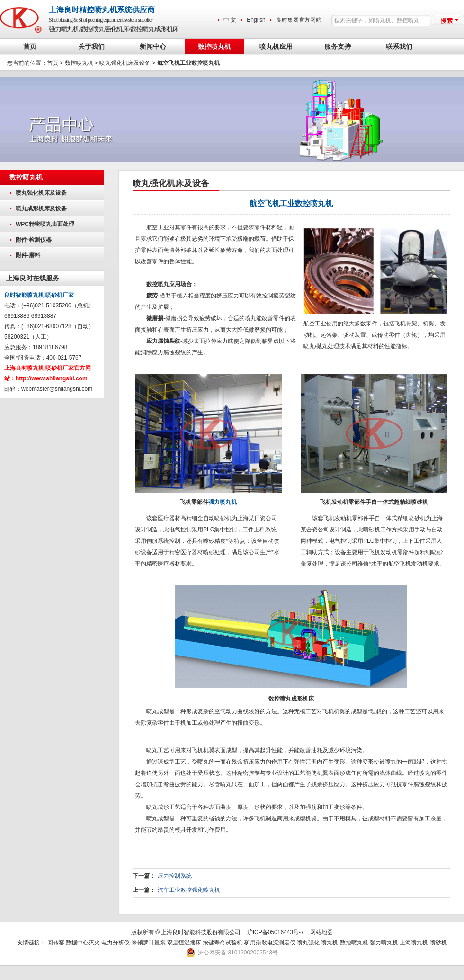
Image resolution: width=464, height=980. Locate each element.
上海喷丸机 (414, 943)
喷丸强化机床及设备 (125, 63)
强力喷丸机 (223, 502)
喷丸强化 (308, 943)
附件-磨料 (28, 255)
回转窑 (56, 943)
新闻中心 (153, 47)
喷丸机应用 (276, 47)
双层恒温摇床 (185, 943)
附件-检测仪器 (34, 240)
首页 (30, 47)
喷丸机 (330, 943)
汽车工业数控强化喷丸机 (189, 890)
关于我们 (91, 47)
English (256, 20)
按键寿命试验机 (223, 943)
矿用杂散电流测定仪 (270, 943)
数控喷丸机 (214, 47)
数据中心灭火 (83, 943)
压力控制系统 (175, 876)
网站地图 (321, 932)
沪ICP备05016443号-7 (276, 932)
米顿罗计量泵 (149, 943)
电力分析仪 (116, 943)
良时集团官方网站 (299, 20)
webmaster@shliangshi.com (57, 389)
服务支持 (338, 47)
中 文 (230, 20)
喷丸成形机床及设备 (41, 208)
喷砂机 (438, 943)
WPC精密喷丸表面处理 (45, 224)
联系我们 (399, 47)
